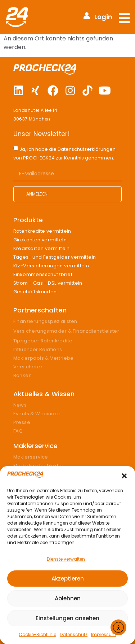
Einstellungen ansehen (67, 618)
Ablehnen (68, 598)
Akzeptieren (68, 579)
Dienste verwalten (66, 559)
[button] (124, 476)
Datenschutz (74, 634)
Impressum (104, 634)
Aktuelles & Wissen (44, 394)
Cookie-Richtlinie (37, 634)
